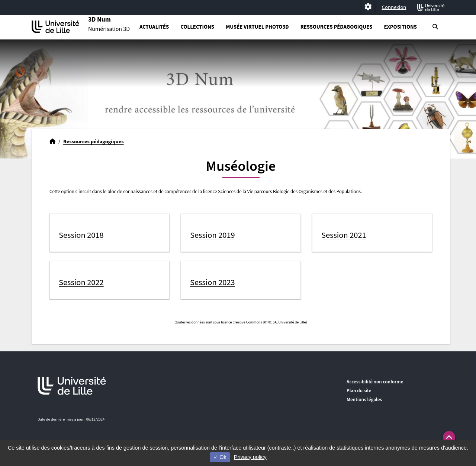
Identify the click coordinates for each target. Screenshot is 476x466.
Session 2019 (213, 235)
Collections (197, 27)
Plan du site (359, 391)
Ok (220, 457)
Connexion (394, 7)
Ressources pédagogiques (337, 27)
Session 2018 (81, 235)
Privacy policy (250, 457)
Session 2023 (213, 283)
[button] (449, 437)
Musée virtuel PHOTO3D (257, 27)
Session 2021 (344, 235)
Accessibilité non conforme (375, 382)
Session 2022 (81, 283)
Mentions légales (364, 400)
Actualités (154, 27)
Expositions (400, 27)
